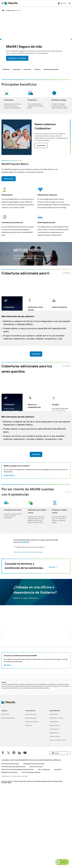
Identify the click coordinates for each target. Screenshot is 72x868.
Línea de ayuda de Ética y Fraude (57, 740)
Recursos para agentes (31, 718)
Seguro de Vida (5, 714)
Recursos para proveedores (32, 722)
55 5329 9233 (25, 542)
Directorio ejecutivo (54, 729)
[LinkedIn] (19, 753)
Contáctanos (29, 725)
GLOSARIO (58, 770)
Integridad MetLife (54, 722)
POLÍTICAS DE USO (36, 767)
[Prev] (65, 492)
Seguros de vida (11, 11)
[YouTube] (25, 753)
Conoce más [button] (41, 145)
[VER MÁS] (8, 665)
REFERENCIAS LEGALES (9, 773)
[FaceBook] (3, 753)
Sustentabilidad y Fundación (56, 718)
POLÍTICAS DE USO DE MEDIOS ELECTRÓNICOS (17, 770)
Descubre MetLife (54, 714)
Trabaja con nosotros (55, 737)
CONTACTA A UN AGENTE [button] (17, 58)
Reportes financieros (54, 733)
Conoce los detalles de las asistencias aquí (28, 552)
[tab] (6, 70)
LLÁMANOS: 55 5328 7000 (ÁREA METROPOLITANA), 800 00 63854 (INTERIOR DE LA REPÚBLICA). (31, 760)
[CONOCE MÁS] (10, 475)
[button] (3, 3)
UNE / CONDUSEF (44, 770)
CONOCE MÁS (9, 179)
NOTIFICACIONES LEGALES (31, 773)
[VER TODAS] (36, 354)
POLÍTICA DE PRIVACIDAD (10, 764)
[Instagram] (14, 753)
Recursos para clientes (31, 714)
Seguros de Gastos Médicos (8, 718)
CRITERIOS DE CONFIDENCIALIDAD (13, 767)
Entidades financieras (55, 725)
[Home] (3, 11)
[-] (62, 3)
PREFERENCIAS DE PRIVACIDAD (34, 764)
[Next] (70, 492)
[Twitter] (8, 753)
